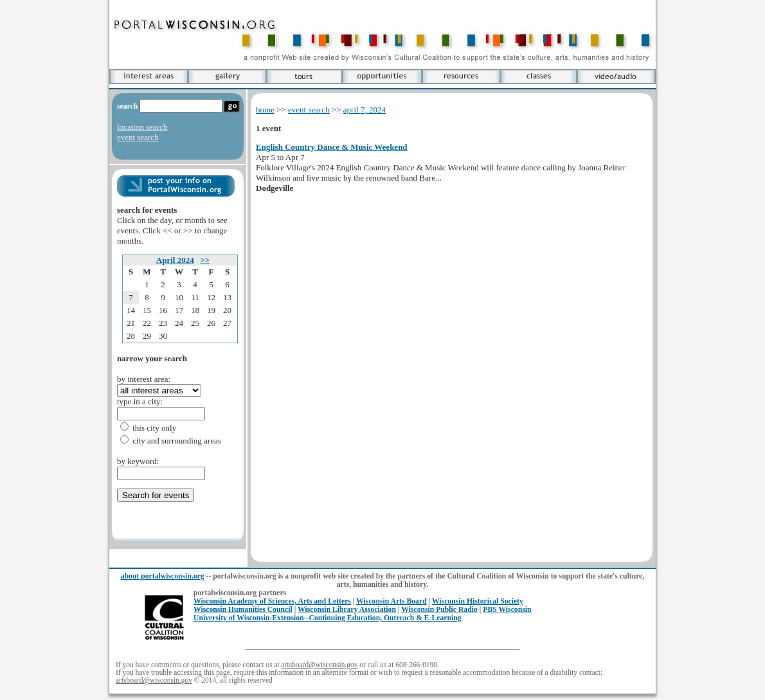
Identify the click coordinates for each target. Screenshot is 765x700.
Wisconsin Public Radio (439, 610)
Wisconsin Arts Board (392, 601)
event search (138, 137)
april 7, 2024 (364, 110)
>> (205, 260)
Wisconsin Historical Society (478, 601)
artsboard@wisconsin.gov (320, 665)
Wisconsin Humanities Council (243, 610)
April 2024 (175, 260)
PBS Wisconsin (507, 610)
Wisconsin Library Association (347, 610)
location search (142, 127)
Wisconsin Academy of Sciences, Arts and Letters (272, 601)
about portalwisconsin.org (163, 576)
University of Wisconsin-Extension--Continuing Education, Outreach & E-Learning (328, 618)
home (265, 110)
